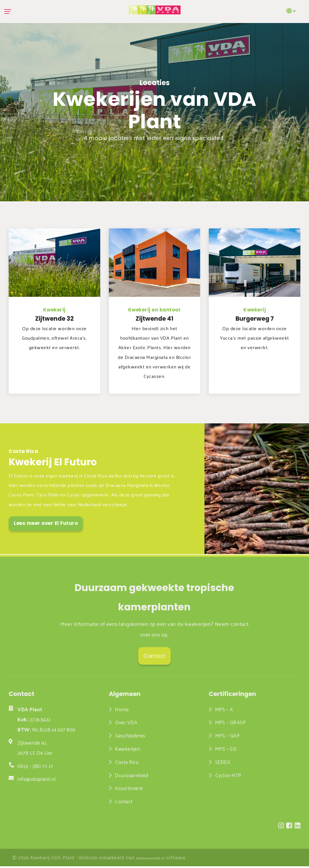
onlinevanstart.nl (150, 860)
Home (122, 711)
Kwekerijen (128, 750)
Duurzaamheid (132, 777)
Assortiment (129, 790)
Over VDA (127, 724)
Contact (124, 803)
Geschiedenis (130, 737)
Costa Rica (127, 764)
